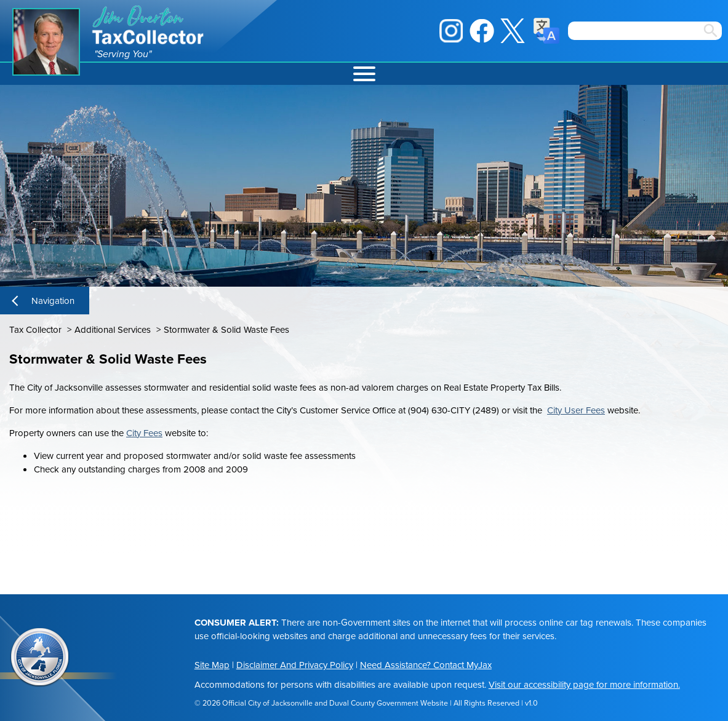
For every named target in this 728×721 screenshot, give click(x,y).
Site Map (212, 665)
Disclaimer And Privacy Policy (295, 665)
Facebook (482, 31)
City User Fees (576, 410)
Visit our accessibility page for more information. (584, 685)
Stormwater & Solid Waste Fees (226, 330)
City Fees (144, 433)
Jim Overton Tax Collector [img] (149, 25)
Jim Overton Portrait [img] (46, 42)
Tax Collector (35, 330)
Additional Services (113, 330)
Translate (546, 31)
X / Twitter (513, 31)
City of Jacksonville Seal (40, 658)
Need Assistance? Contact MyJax (426, 665)
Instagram (451, 31)
